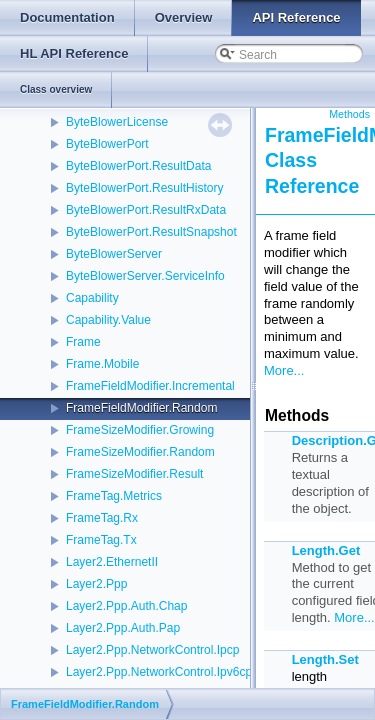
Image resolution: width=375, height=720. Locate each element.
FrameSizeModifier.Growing (140, 430)
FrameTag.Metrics (114, 496)
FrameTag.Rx (102, 518)
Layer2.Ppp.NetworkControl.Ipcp (152, 650)
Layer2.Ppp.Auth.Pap (123, 628)
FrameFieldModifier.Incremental (150, 386)
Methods (349, 114)
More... (284, 370)
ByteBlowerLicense (117, 122)
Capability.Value (108, 320)
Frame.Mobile (102, 364)
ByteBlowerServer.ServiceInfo (145, 276)
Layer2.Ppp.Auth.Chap (126, 606)
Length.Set (325, 659)
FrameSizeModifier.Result (134, 474)
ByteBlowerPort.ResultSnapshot (151, 232)
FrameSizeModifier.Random (140, 452)
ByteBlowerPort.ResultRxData (146, 210)
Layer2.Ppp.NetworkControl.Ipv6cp (159, 672)
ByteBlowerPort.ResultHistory (144, 188)
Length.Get (326, 550)
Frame (83, 342)
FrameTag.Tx (101, 540)
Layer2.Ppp (96, 584)
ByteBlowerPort (107, 144)
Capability (92, 298)
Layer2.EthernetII (112, 562)
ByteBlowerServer (114, 254)
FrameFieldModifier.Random (141, 408)
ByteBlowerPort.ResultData (138, 166)
